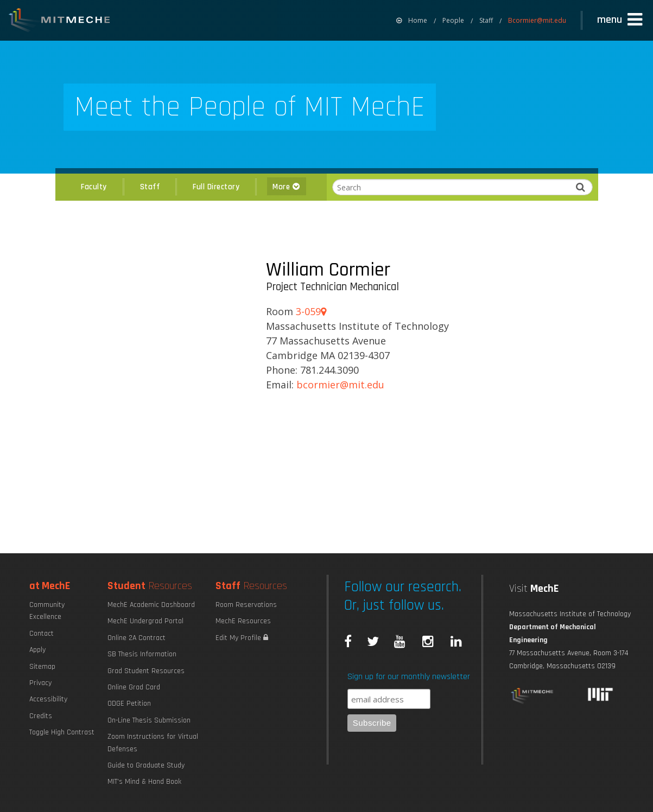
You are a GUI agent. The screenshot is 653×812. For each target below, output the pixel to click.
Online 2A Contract (137, 638)
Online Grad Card (134, 687)
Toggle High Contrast (62, 732)
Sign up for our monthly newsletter (409, 677)
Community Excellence (47, 611)
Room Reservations (246, 605)
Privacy (40, 683)
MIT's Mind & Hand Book (144, 782)
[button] (621, 20)
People (453, 20)
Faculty (94, 187)
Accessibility (48, 699)
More (287, 187)
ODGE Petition (129, 704)
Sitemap (42, 667)
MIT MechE (60, 22)
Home (412, 20)
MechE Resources (243, 621)
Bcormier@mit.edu (537, 20)
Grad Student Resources (146, 671)
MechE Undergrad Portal (145, 621)
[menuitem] (412, 20)
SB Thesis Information (142, 654)
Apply (37, 650)
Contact (42, 634)
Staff (486, 20)
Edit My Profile (242, 638)
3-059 (311, 311)
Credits (41, 716)
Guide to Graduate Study (146, 765)
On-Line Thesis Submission (149, 720)
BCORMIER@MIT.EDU (340, 385)
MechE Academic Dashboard (151, 605)
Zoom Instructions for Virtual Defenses (153, 743)
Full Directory (216, 187)
